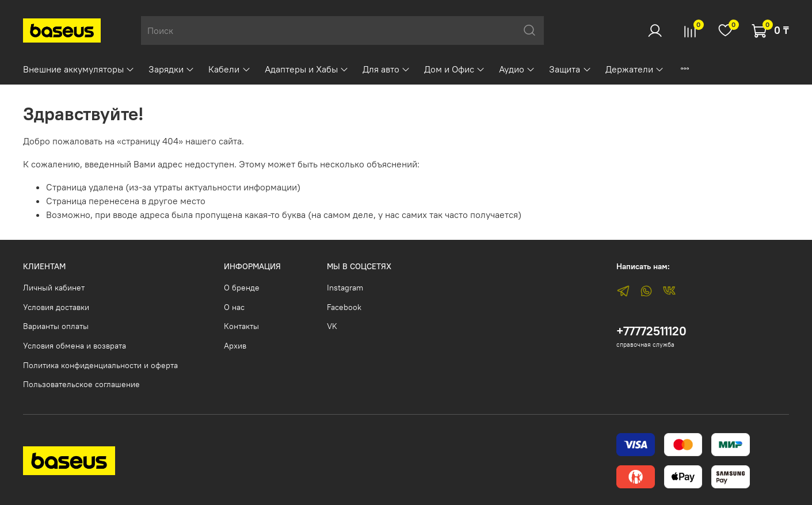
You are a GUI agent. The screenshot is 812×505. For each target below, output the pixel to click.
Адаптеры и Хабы (307, 69)
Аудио (517, 69)
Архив (235, 346)
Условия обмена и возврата (75, 346)
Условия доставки (56, 307)
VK (332, 326)
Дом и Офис (455, 69)
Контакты (241, 326)
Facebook (344, 307)
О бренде (242, 288)
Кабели (229, 69)
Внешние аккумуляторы (79, 69)
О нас (234, 307)
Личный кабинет (54, 288)
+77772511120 (651, 331)
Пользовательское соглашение (81, 384)
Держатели (635, 69)
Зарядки (171, 69)
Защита (570, 69)
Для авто (386, 69)
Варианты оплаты (56, 326)
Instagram (345, 288)
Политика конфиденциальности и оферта (100, 365)
